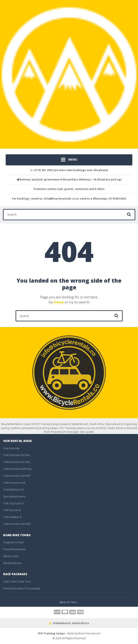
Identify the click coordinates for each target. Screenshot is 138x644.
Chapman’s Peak (13, 542)
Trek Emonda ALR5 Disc (18, 469)
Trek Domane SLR (14, 483)
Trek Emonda (11, 448)
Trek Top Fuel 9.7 (14, 503)
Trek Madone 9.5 (14, 490)
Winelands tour (13, 563)
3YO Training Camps (51, 633)
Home (59, 302)
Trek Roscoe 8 (12, 510)
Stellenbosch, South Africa (69, 623)
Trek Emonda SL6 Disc (17, 455)
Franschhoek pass (14, 549)
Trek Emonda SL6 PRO (17, 476)
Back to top (69, 602)
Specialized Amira (14, 497)
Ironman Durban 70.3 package (22, 588)
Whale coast (11, 556)
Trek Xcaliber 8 (12, 517)
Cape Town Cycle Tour (17, 582)
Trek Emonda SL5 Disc (17, 462)
